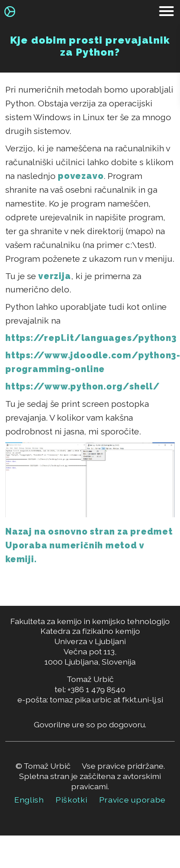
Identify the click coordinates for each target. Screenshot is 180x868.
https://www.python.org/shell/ (82, 387)
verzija (54, 276)
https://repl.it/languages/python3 (91, 338)
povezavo (81, 176)
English (29, 800)
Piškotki (72, 800)
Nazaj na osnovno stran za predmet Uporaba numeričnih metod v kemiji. (89, 546)
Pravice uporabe (133, 800)
